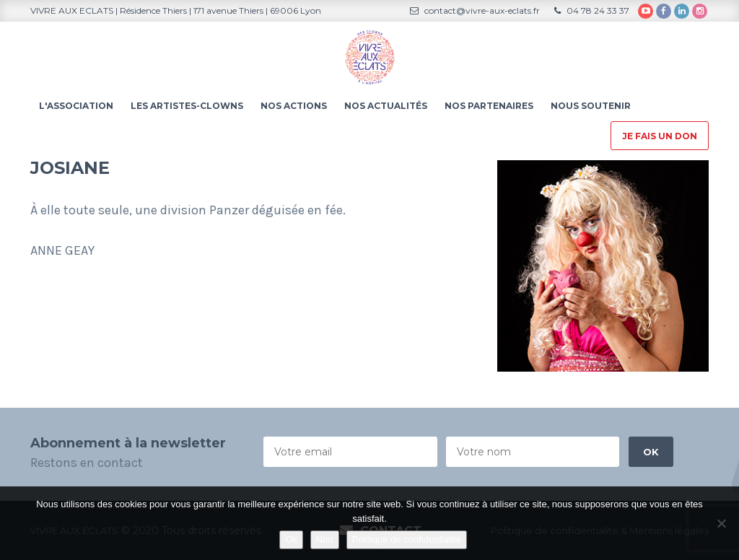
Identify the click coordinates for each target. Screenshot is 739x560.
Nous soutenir (591, 106)
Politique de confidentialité (407, 539)
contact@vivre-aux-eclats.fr (475, 10)
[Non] (721, 523)
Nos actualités (386, 106)
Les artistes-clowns (187, 106)
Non (325, 539)
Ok (291, 539)
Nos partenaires (489, 106)
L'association (76, 106)
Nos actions (294, 106)
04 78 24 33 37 (592, 10)
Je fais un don (660, 136)
